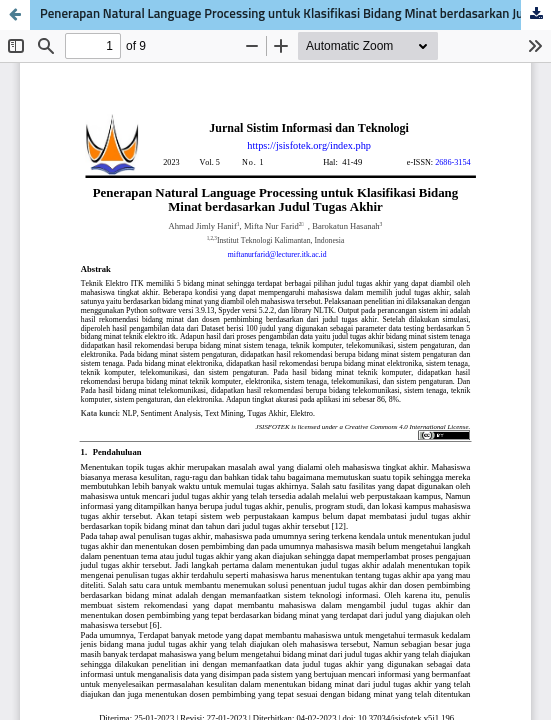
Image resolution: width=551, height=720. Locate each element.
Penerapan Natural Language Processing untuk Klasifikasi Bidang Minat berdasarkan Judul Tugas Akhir (295, 14)
